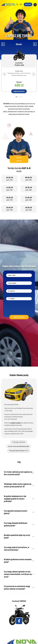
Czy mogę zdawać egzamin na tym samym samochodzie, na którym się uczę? (18, 574)
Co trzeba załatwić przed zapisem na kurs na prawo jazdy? (18, 473)
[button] (2, 24)
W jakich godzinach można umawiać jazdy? (18, 561)
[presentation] (19, 308)
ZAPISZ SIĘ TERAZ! (19, 36)
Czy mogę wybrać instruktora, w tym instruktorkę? (17, 549)
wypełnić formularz (16, 423)
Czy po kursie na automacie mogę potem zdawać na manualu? (17, 588)
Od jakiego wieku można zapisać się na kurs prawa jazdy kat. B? (18, 485)
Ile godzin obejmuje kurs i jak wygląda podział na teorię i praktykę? (15, 499)
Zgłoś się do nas (19, 317)
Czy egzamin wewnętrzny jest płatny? (16, 512)
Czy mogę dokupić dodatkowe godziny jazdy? (16, 524)
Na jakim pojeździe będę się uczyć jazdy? (17, 536)
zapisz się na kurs (19, 91)
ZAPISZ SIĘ (28, 4)
